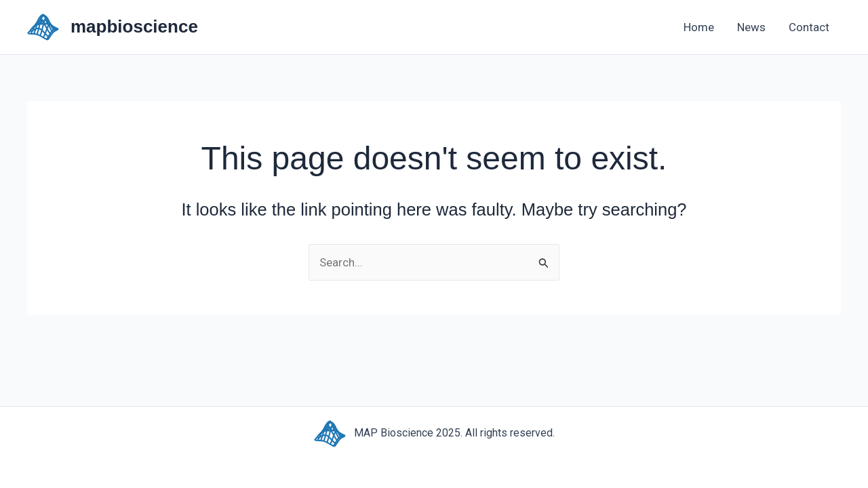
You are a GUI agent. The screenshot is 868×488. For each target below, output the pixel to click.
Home (699, 27)
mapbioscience (134, 26)
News (751, 27)
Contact (809, 27)
